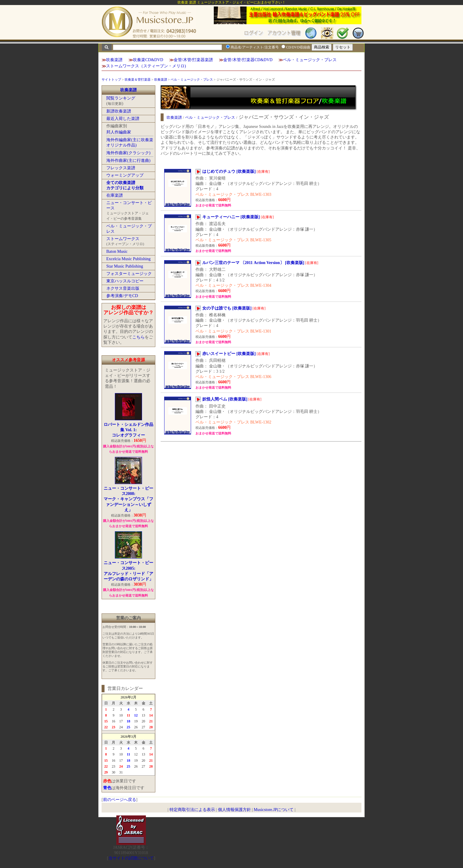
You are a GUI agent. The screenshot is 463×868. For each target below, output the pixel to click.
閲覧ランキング (121, 98)
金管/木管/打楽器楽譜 (193, 60)
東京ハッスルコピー (125, 281)
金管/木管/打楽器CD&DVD (248, 60)
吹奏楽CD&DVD (148, 60)
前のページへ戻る (120, 800)
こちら (138, 337)
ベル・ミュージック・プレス (310, 60)
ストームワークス (123, 239)
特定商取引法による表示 (192, 810)
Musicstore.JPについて (274, 810)
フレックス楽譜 (121, 168)
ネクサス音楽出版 (123, 288)
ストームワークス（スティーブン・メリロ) (146, 66)
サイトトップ (111, 79)
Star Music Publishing (125, 266)
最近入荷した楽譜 (123, 119)
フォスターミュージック (129, 274)
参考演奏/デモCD (122, 296)
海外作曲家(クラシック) (128, 153)
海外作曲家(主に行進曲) (128, 161)
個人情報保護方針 (234, 810)
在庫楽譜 (115, 195)
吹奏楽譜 (114, 60)
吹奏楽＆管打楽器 (138, 79)
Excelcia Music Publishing (128, 259)
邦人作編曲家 (119, 132)
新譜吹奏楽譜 (119, 111)
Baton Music (117, 251)
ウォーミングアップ (125, 175)
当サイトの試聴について (131, 858)
